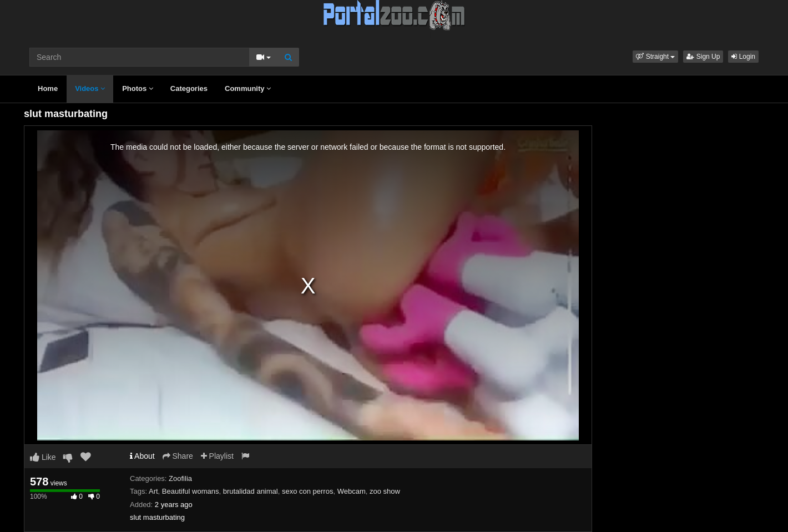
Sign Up (703, 57)
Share (178, 456)
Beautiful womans (191, 491)
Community (248, 88)
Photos (138, 88)
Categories (189, 88)
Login (743, 57)
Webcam (352, 491)
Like (43, 457)
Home (48, 88)
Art (153, 491)
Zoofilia (180, 478)
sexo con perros (308, 491)
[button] (655, 57)
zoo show (385, 491)
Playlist (217, 456)
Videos (90, 88)
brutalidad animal (251, 491)
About (142, 456)
